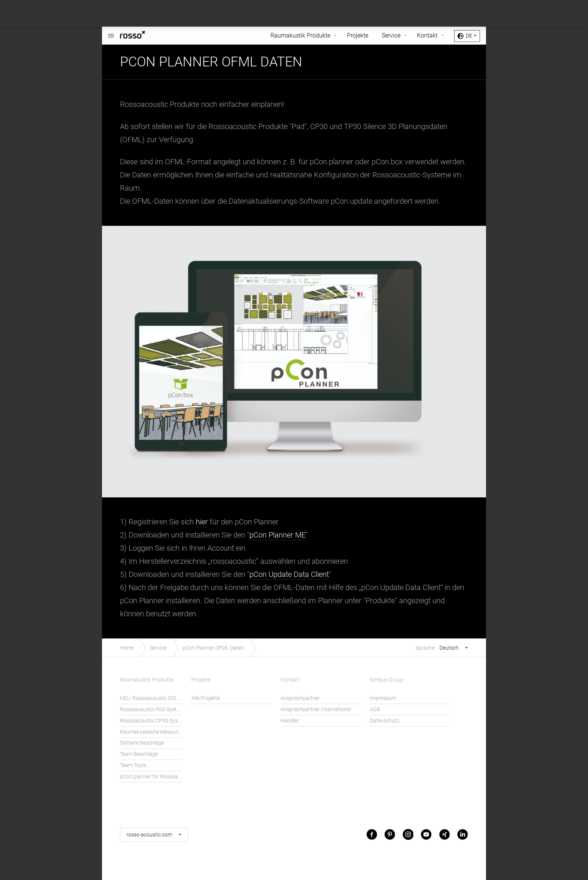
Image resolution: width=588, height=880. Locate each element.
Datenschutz (385, 721)
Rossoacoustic (111, 32)
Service (391, 35)
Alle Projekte (205, 698)
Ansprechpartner (300, 698)
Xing (444, 834)
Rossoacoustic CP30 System (151, 721)
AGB (375, 710)
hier (202, 522)
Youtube (426, 834)
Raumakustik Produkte (300, 35)
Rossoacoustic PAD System (151, 710)
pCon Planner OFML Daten (213, 648)
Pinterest (390, 834)
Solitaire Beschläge (142, 743)
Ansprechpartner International (316, 710)
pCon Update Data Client (289, 574)
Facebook (372, 834)
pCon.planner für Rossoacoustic (151, 777)
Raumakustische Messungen (151, 732)
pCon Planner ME (277, 535)
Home (127, 648)
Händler (290, 721)
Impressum (383, 698)
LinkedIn (462, 834)
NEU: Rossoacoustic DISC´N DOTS (151, 698)
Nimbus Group (387, 680)
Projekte (358, 35)
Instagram (408, 834)
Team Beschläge (139, 754)
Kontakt (427, 35)
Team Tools (133, 765)
